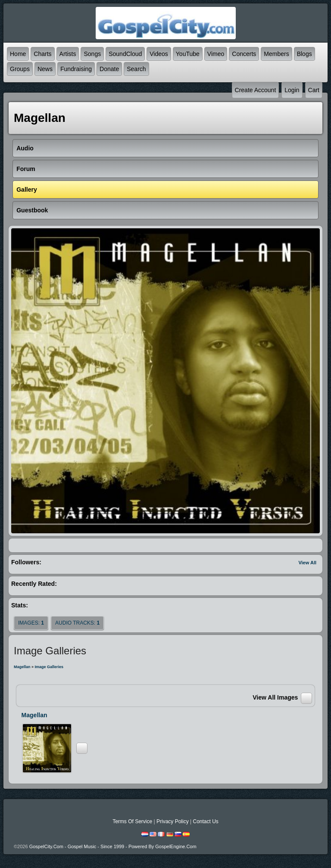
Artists (68, 54)
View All (307, 563)
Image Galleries (49, 667)
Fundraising (76, 69)
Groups (20, 69)
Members (276, 54)
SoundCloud (125, 54)
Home (18, 54)
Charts (42, 54)
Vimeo (216, 54)
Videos (159, 54)
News (45, 69)
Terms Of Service (132, 821)
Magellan (22, 667)
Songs (92, 54)
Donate (109, 69)
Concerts (244, 54)
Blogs (304, 54)
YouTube (188, 54)
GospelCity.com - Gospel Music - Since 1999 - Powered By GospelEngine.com (113, 846)
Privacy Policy (173, 821)
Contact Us (205, 821)
